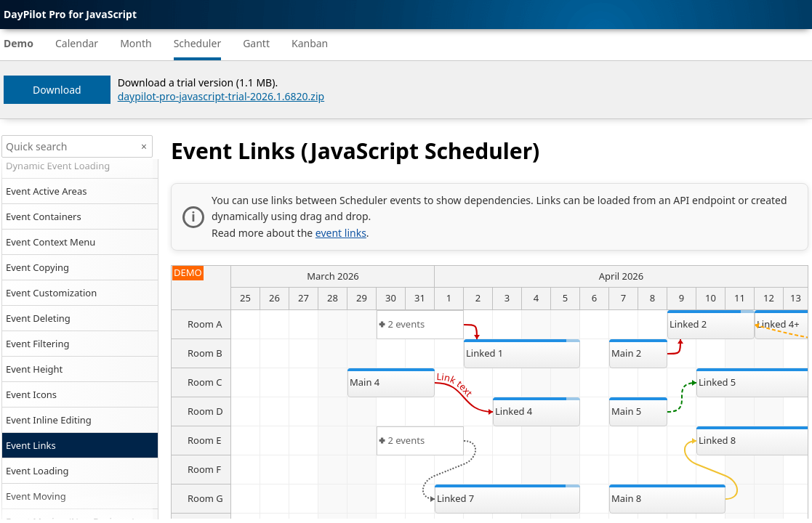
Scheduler (198, 43)
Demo (19, 43)
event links (341, 233)
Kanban (310, 43)
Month (136, 43)
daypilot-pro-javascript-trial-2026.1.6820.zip (221, 96)
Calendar (77, 43)
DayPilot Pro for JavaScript (70, 14)
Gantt (256, 43)
